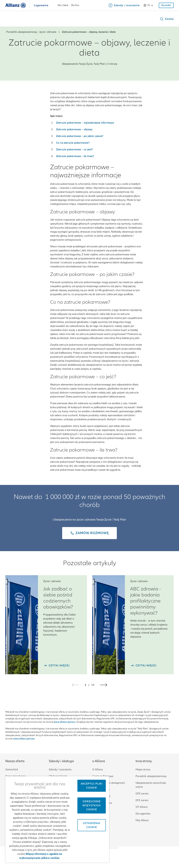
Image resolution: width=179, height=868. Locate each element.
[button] (167, 19)
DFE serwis (142, 800)
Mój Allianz (142, 820)
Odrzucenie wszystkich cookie (92, 805)
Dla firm (75, 5)
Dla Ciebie (63, 5)
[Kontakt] (166, 5)
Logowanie (41, 5)
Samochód (12, 770)
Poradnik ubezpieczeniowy (151, 776)
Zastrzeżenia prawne (131, 854)
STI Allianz (142, 807)
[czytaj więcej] (56, 666)
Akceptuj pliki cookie (92, 786)
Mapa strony (143, 770)
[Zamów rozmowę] (89, 533)
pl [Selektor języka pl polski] (149, 5)
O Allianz (98, 770)
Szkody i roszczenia (60, 770)
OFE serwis (142, 794)
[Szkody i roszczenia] (124, 5)
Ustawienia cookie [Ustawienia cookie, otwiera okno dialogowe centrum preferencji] (92, 825)
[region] (57, 819)
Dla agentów (143, 814)
